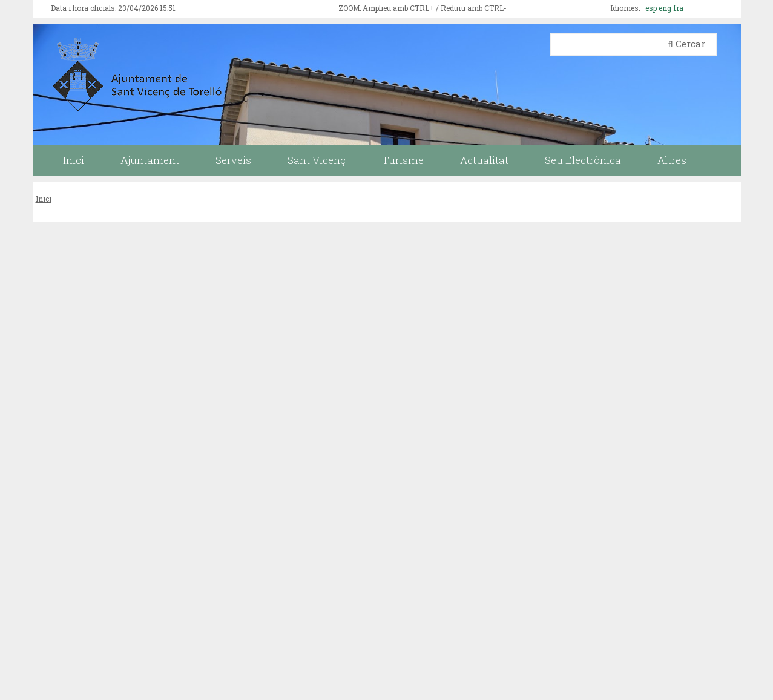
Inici (44, 199)
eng (665, 8)
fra (678, 8)
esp (651, 8)
